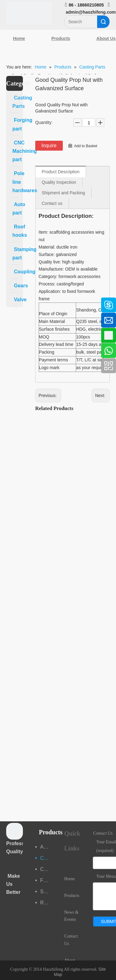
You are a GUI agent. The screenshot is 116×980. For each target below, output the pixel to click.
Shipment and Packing (63, 193)
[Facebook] (8, 302)
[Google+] (8, 335)
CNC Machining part (46, 869)
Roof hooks (46, 903)
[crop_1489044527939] (15, 831)
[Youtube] (8, 351)
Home (19, 38)
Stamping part (46, 892)
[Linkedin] (8, 318)
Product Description (61, 172)
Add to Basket (86, 146)
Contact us (52, 203)
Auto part (46, 847)
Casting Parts (46, 858)
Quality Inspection (59, 182)
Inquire (49, 146)
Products (61, 38)
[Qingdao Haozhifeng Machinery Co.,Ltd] (29, 13)
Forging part (46, 880)
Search (103, 22)
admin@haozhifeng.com (91, 12)
